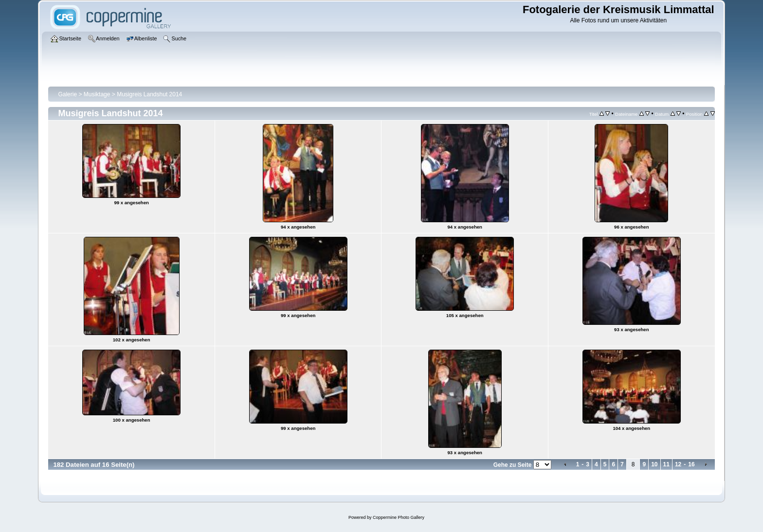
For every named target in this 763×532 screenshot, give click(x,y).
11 (666, 464)
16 (691, 464)
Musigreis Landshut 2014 (149, 94)
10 (654, 464)
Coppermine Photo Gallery (399, 517)
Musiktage (97, 94)
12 (678, 464)
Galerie (67, 94)
